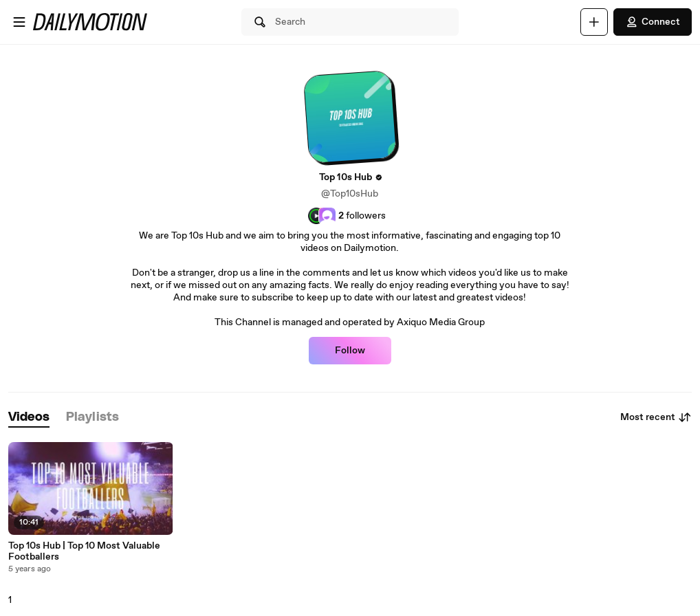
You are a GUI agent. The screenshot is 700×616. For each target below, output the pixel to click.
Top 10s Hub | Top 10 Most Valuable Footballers (84, 551)
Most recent (656, 417)
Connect (653, 22)
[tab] (29, 418)
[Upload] (594, 22)
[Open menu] (19, 22)
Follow (350, 351)
